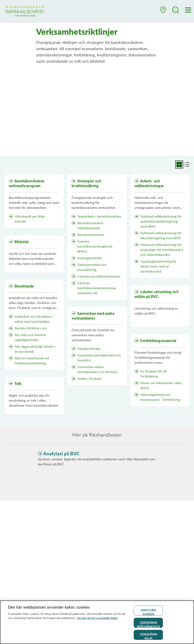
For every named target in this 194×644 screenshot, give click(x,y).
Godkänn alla (148, 637)
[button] (163, 12)
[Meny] (188, 10)
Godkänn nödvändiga (148, 626)
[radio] (179, 164)
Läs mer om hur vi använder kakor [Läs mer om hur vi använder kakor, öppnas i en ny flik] (97, 619)
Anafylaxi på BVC (61, 454)
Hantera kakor (148, 613)
